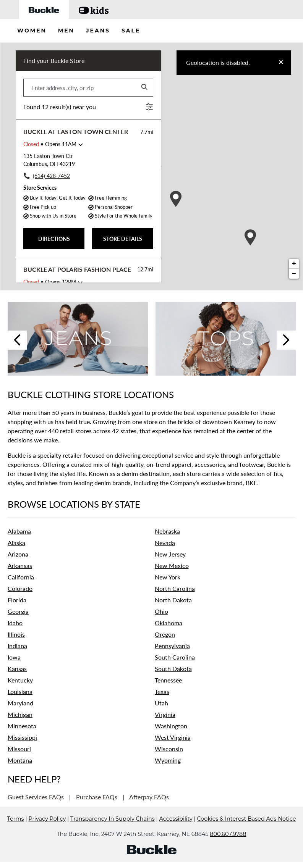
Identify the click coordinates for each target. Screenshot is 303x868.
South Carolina (175, 657)
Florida (17, 600)
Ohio (161, 611)
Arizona (18, 554)
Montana (20, 760)
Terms (16, 830)
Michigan (20, 714)
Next (286, 340)
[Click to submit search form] (145, 87)
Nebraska (167, 531)
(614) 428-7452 (51, 176)
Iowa (14, 657)
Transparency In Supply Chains (113, 830)
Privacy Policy (47, 830)
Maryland (20, 703)
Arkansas (20, 565)
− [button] (294, 274)
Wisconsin (169, 749)
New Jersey (170, 554)
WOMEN (32, 31)
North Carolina (175, 588)
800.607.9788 (228, 845)
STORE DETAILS (123, 239)
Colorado (20, 588)
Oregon (165, 634)
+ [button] (294, 264)
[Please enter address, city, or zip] (88, 88)
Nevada (165, 543)
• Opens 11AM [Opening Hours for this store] (50, 144)
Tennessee (168, 680)
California (21, 577)
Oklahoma (169, 623)
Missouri (19, 749)
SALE (131, 31)
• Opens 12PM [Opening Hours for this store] (50, 282)
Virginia (165, 714)
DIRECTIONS (54, 239)
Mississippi (22, 737)
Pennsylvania (172, 646)
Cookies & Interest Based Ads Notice (246, 830)
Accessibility (176, 830)
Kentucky (20, 680)
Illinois (16, 634)
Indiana (17, 646)
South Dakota (173, 669)
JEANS (98, 31)
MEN (66, 31)
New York (168, 577)
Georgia (18, 611)
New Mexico (172, 565)
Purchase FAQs (97, 797)
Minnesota (22, 726)
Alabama (19, 531)
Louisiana (20, 691)
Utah (161, 703)
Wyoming (168, 760)
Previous (17, 340)
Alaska (16, 543)
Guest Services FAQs (36, 797)
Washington (171, 726)
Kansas (17, 669)
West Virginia (173, 737)
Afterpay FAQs (149, 797)
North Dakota (173, 600)
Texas (162, 691)
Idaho (15, 623)
